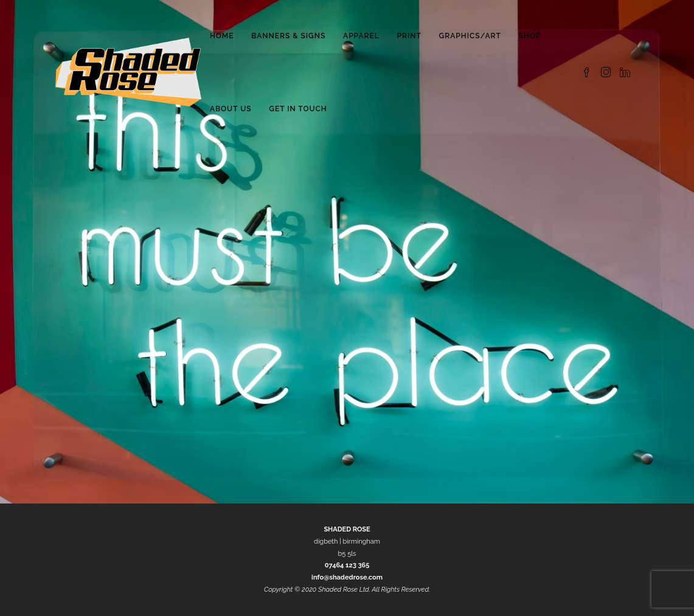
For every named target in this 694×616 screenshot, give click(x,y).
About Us (231, 109)
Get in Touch (298, 109)
